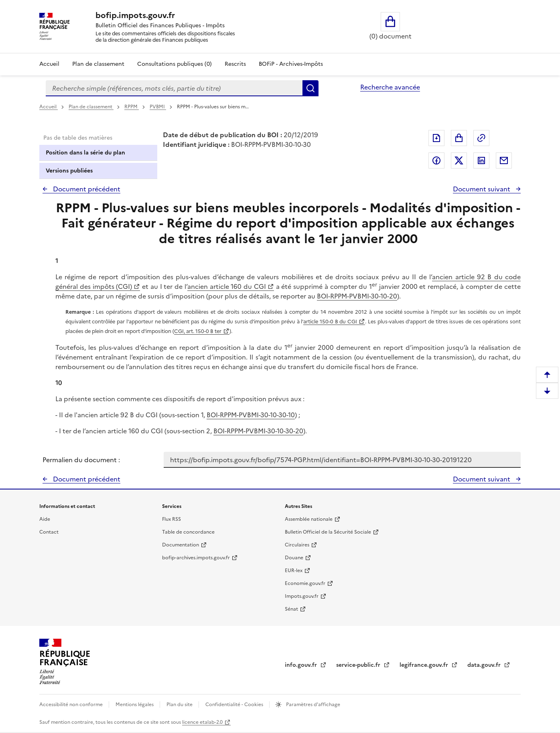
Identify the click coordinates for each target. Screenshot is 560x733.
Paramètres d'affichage (312, 705)
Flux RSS (171, 519)
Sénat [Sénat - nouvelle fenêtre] (291, 609)
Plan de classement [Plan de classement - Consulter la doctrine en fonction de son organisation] (98, 64)
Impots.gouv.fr (302, 596)
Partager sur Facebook (436, 160)
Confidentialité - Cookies (235, 705)
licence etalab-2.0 (202, 722)
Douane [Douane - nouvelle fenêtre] (294, 558)
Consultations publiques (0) (174, 64)
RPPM (132, 107)
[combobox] (174, 88)
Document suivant (482, 189)
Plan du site (180, 705)
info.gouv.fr (302, 665)
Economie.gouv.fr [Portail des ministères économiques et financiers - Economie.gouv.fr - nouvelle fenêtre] (305, 583)
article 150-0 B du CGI (330, 322)
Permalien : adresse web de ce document (481, 138)
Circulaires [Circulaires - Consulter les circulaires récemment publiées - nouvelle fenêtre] (297, 545)
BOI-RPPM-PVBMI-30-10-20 (357, 296)
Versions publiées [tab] (69, 171)
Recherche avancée (390, 87)
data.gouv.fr (485, 665)
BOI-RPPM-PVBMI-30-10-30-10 (251, 415)
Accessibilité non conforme (72, 705)
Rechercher (310, 88)
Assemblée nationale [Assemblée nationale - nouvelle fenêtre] (309, 519)
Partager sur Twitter (459, 160)
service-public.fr (359, 665)
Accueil (49, 64)
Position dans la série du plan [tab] (85, 153)
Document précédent (86, 189)
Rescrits (235, 64)
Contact (49, 532)
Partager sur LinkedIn (481, 160)
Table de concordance (188, 532)
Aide (45, 519)
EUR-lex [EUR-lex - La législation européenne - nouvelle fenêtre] (294, 571)
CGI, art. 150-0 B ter (198, 331)
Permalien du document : (81, 460)
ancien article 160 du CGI (227, 286)
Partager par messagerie (504, 160)
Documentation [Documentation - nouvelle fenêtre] (181, 545)
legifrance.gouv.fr (425, 665)
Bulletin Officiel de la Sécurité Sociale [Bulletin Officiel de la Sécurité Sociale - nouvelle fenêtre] (328, 532)
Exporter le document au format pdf (436, 138)
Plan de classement (91, 107)
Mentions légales (135, 705)
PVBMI (158, 107)
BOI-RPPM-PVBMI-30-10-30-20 (258, 431)
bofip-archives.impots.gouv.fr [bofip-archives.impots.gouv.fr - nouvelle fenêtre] (196, 558)
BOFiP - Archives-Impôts (291, 64)
